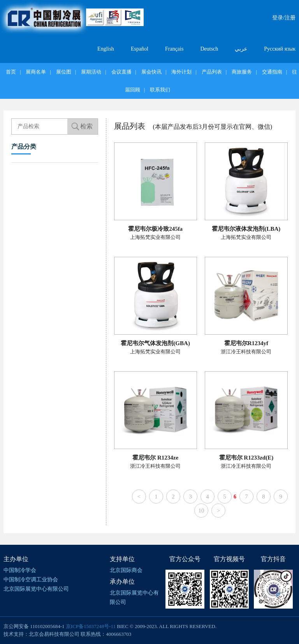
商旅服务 (242, 72)
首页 (11, 72)
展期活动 (91, 72)
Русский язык (280, 49)
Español (140, 49)
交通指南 (272, 72)
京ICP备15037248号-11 (91, 626)
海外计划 (181, 72)
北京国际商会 (126, 570)
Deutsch (209, 49)
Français (174, 49)
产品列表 (212, 72)
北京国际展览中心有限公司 (36, 589)
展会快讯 (151, 72)
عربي (241, 49)
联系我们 (160, 90)
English (106, 49)
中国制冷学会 (20, 570)
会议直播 (121, 72)
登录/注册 (284, 18)
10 (201, 511)
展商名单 (36, 72)
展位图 (64, 72)
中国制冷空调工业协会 (31, 580)
